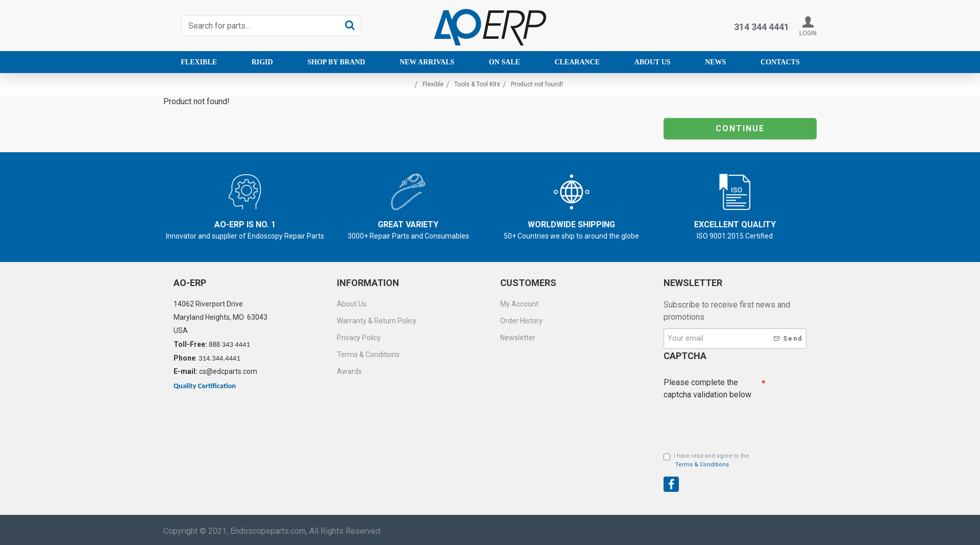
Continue (740, 128)
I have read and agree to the (706, 461)
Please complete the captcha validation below (707, 388)
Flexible (433, 84)
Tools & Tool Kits (477, 84)
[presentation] (735, 473)
